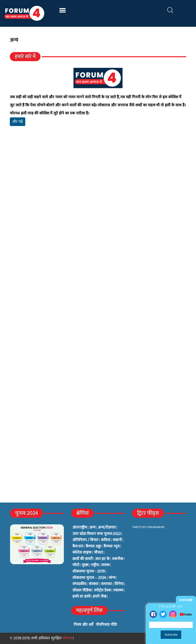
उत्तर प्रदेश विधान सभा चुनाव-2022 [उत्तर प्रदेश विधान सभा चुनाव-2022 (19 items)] (97, 534)
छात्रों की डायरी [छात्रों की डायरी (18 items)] (83, 559)
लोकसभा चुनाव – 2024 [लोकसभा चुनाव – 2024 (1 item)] (89, 578)
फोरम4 (67, 638)
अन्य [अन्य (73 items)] (92, 528)
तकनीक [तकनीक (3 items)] (118, 559)
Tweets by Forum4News (148, 527)
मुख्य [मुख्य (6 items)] (85, 565)
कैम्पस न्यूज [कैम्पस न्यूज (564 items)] (112, 546)
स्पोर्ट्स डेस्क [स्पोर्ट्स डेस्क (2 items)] (102, 590)
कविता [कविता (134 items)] (106, 540)
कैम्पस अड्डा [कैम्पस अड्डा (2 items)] (93, 546)
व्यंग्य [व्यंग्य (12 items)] (112, 578)
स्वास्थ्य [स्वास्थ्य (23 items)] (118, 590)
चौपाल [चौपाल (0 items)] (98, 553)
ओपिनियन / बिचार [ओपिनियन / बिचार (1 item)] (85, 540)
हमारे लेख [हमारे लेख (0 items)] (100, 597)
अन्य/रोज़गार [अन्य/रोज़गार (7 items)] (107, 528)
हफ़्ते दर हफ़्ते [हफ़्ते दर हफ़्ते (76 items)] (81, 597)
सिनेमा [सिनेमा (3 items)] (119, 584)
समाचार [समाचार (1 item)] (106, 584)
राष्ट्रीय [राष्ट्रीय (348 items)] (95, 565)
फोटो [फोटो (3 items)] (76, 565)
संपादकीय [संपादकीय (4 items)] (79, 584)
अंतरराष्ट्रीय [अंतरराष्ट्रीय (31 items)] (80, 528)
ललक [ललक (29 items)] (105, 565)
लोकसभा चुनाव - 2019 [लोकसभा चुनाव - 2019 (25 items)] (89, 572)
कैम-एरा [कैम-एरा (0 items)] (78, 546)
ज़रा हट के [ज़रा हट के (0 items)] (102, 559)
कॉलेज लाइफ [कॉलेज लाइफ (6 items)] (82, 553)
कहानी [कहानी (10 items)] (117, 540)
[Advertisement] (98, 188)
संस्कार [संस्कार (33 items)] (94, 584)
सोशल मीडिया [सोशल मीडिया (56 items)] (82, 590)
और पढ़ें (18, 122)
